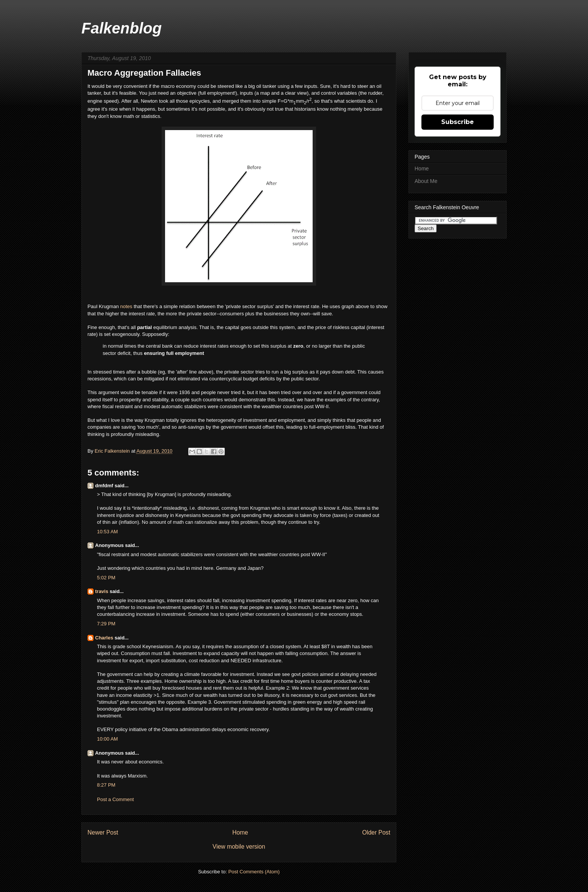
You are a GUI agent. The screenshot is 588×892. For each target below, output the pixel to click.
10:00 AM (107, 739)
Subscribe (458, 122)
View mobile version (239, 847)
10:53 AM (107, 532)
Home (240, 832)
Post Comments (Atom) (254, 872)
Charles (104, 638)
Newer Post (103, 832)
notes (127, 306)
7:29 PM (106, 624)
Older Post (376, 832)
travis (102, 591)
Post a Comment (115, 799)
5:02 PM (106, 578)
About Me (426, 181)
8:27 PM (106, 785)
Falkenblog (122, 28)
